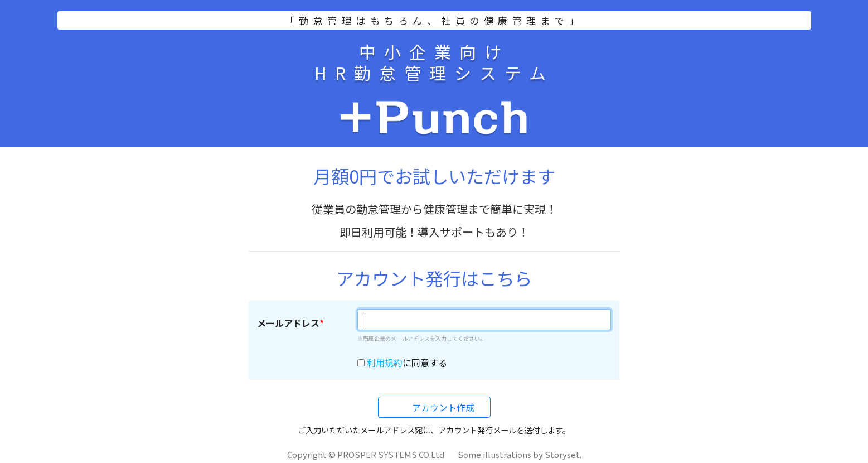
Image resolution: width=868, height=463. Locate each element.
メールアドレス (288, 323)
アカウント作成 (442, 407)
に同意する (407, 363)
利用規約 (385, 363)
